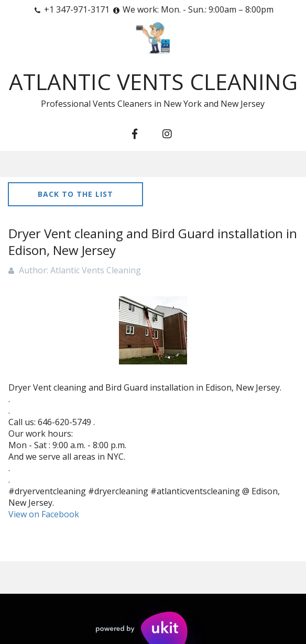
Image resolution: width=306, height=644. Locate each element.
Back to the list (75, 194)
